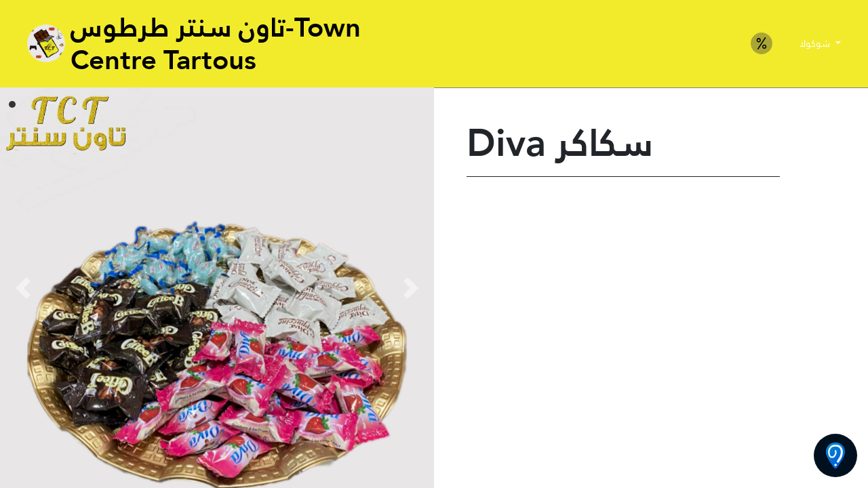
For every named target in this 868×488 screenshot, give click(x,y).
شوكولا (816, 43)
